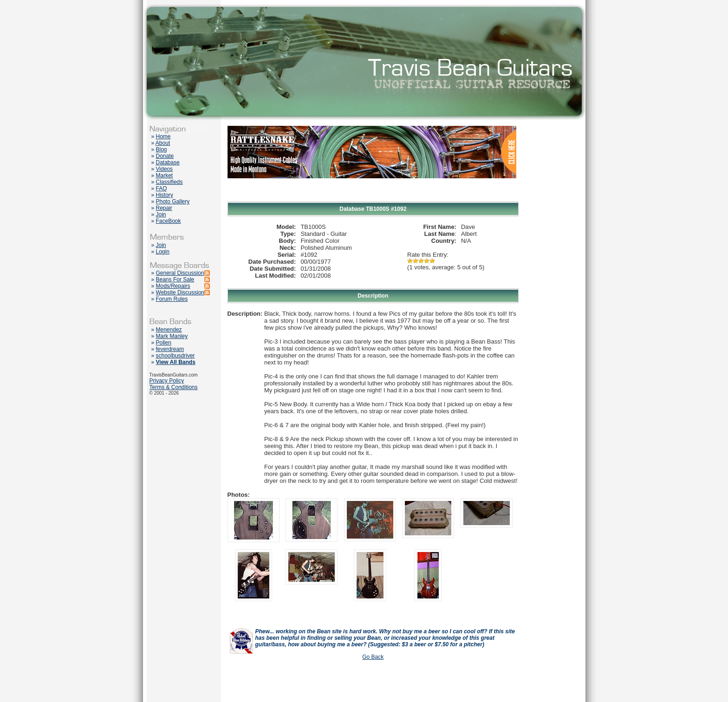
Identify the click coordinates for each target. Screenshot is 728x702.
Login (163, 252)
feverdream (170, 349)
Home (163, 136)
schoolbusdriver (175, 356)
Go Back (373, 657)
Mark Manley (172, 336)
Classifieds (169, 182)
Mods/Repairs (173, 286)
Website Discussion (180, 292)
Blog (162, 149)
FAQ (162, 188)
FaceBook (169, 221)
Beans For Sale (175, 279)
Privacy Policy (167, 381)
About (163, 143)
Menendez (169, 330)
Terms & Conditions (174, 387)
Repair (164, 208)
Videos (164, 169)
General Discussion (180, 273)
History (165, 195)
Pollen (164, 343)
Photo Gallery (173, 201)
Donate (165, 156)
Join (161, 214)
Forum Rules (172, 299)
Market (165, 175)
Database (168, 162)
